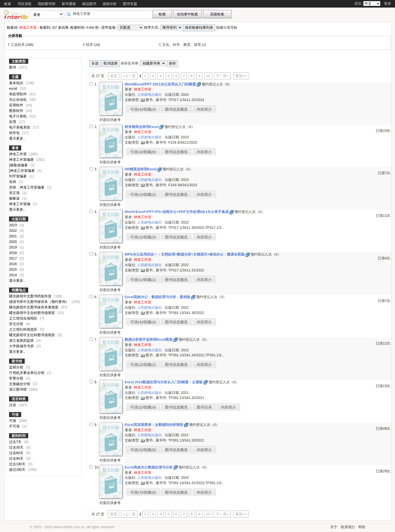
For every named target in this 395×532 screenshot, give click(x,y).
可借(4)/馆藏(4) (143, 109)
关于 (334, 527)
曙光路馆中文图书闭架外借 (31, 296)
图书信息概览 (176, 109)
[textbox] (110, 14)
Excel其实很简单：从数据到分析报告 (154, 425)
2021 (13, 236)
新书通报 (69, 4)
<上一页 (129, 76)
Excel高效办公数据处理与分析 (149, 467)
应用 (13, 122)
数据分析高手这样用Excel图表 (149, 339)
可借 (15, 415)
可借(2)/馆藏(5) (143, 450)
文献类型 (19, 61)
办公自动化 (18, 100)
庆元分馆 (17, 324)
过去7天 (16, 442)
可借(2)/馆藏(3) (143, 237)
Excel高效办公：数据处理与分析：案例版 (158, 297)
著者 (15, 148)
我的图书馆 (47, 4)
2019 (13, 247)
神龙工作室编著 (22, 160)
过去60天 (17, 453)
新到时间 (19, 436)
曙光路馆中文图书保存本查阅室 (34, 307)
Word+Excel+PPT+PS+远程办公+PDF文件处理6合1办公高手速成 (177, 212)
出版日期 (19, 219)
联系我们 (348, 527)
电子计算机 (18, 116)
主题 (15, 77)
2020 (13, 242)
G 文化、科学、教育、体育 (180, 45)
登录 (387, 4)
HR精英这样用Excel (141, 169)
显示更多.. (17, 138)
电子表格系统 (20, 127)
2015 (13, 269)
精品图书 (89, 4)
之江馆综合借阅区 (24, 318)
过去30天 (17, 447)
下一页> (222, 76)
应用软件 (17, 105)
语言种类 (19, 399)
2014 (13, 275)
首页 (114, 76)
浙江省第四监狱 (22, 340)
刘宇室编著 (18, 176)
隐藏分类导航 (227, 28)
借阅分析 (110, 4)
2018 (13, 253)
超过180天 (18, 470)
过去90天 (17, 458)
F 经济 (89, 45)
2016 (13, 264)
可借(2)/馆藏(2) (143, 194)
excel (14, 88)
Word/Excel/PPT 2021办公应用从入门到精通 (161, 84)
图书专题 (130, 4)
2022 (13, 231)
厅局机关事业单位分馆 (27, 373)
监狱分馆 (17, 367)
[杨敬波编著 (19, 165)
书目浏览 (24, 4)
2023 (13, 225)
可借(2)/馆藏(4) (143, 407)
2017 (13, 258)
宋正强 (15, 193)
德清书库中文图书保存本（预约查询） (40, 302)
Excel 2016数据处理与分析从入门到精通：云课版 (164, 382)
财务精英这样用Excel (142, 127)
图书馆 (17, 361)
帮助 (362, 527)
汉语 (13, 405)
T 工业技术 (17, 45)
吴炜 (13, 182)
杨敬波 (15, 198)
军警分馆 (17, 378)
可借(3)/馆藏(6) (143, 152)
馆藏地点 (19, 290)
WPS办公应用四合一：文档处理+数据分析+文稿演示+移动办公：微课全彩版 (185, 254)
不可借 (18, 426)
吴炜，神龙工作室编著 (27, 187)
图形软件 (17, 111)
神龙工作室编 (20, 204)
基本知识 (17, 83)
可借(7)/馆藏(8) (143, 492)
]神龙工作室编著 (22, 171)
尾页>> (241, 76)
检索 (8, 4)
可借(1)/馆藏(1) (143, 280)
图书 (13, 67)
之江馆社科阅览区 (24, 329)
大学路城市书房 (22, 346)
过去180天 (18, 464)
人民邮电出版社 (150, 95)
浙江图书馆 (18, 389)
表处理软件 (18, 94)
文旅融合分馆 (20, 384)
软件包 (15, 133)
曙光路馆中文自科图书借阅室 (32, 313)
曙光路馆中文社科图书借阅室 (32, 335)
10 (208, 76)
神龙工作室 (18, 154)
